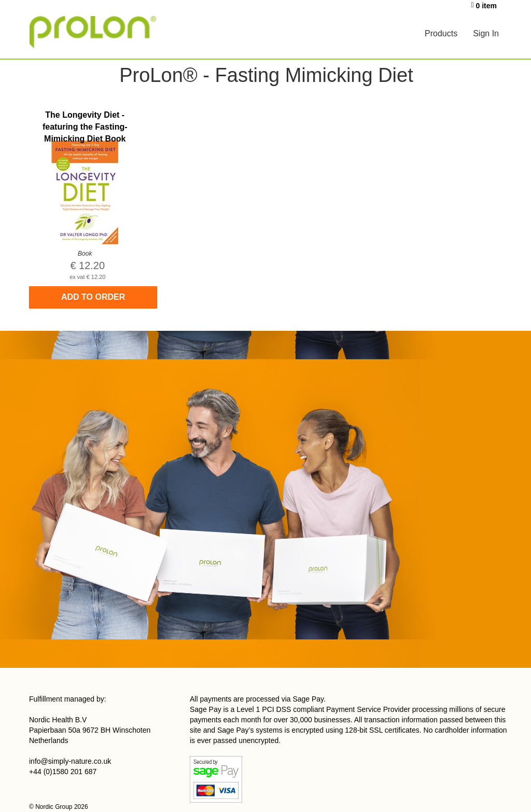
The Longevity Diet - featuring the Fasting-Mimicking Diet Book (85, 127)
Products (441, 33)
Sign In (486, 33)
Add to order (93, 297)
